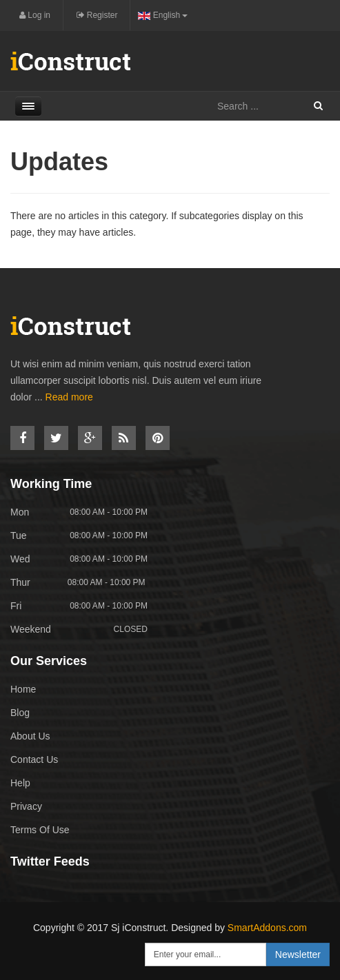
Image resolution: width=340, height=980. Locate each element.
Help (20, 783)
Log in (35, 15)
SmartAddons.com (267, 928)
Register (97, 15)
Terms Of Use (40, 830)
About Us (30, 736)
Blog (20, 713)
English (163, 15)
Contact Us (34, 759)
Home (23, 689)
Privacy (26, 806)
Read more (69, 397)
